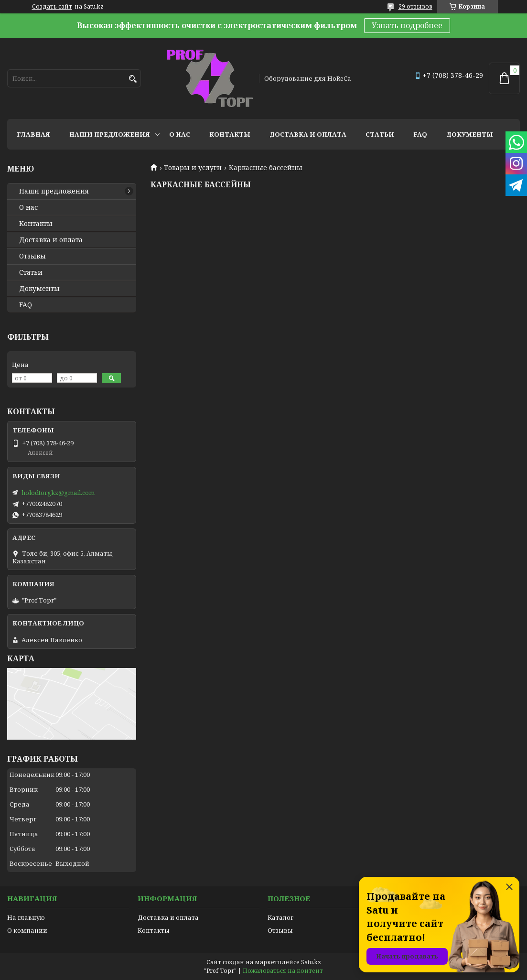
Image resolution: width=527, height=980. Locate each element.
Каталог (280, 917)
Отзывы (32, 256)
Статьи (380, 134)
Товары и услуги (193, 168)
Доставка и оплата (308, 134)
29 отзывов (415, 6)
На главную (26, 917)
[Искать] (133, 79)
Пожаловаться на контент (283, 971)
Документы (470, 134)
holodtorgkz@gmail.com (58, 493)
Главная (33, 134)
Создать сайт (52, 7)
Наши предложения (110, 134)
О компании (27, 930)
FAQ (420, 134)
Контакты (230, 134)
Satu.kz (311, 962)
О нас (180, 134)
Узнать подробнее (407, 25)
